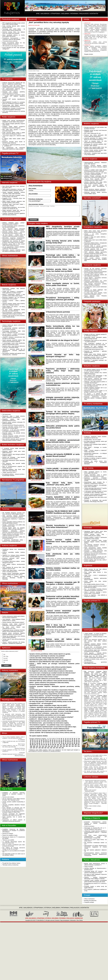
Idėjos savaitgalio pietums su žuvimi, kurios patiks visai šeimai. (14, 36)
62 (74, 742)
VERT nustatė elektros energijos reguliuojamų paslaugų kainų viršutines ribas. (95, 259)
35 (66, 740)
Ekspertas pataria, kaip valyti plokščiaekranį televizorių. (14, 420)
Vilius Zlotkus (80, 920)
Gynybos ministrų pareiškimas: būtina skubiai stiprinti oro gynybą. (50, 654)
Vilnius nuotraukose (89, 899)
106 (76, 745)
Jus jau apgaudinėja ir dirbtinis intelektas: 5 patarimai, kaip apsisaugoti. (14, 248)
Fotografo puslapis (89, 902)
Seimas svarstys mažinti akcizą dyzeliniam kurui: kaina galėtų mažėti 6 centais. (95, 272)
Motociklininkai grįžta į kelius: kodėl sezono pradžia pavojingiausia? (50, 660)
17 (77, 739)
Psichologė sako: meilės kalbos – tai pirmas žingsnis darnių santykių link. (14, 30)
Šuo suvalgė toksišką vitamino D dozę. (94, 584)
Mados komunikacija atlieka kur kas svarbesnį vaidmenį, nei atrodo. (14, 43)
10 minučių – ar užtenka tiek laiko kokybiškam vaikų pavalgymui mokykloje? (95, 394)
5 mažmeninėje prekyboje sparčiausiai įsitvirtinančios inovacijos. (14, 329)
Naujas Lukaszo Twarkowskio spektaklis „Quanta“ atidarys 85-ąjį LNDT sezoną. (14, 574)
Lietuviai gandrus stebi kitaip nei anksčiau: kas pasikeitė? (47, 656)
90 (35, 745)
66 (33, 743)
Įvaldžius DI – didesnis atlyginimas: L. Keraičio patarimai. (47, 719)
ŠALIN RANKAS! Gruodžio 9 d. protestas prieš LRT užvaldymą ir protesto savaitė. (14, 103)
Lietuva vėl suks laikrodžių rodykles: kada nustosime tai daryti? (49, 675)
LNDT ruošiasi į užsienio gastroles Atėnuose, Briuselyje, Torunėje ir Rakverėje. (14, 578)
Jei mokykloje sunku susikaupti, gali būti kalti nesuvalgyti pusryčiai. (95, 385)
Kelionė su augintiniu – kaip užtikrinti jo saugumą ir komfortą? (95, 596)
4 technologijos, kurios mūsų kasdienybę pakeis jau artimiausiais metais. (14, 344)
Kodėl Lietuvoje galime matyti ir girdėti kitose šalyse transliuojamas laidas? (14, 133)
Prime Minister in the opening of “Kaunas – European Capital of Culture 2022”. (14, 811)
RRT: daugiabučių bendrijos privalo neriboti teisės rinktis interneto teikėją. (14, 24)
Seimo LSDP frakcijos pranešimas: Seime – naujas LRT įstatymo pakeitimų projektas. (14, 96)
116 (55, 746)
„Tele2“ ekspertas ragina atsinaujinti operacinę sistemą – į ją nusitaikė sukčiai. (14, 229)
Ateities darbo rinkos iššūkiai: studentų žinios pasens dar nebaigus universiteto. (95, 355)
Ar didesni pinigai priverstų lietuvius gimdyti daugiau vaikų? (48, 669)
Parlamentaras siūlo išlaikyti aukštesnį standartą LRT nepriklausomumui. (14, 106)
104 (70, 745)
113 (46, 746)
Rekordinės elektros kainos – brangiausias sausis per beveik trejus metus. (95, 244)
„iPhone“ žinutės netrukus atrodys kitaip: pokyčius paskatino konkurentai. (95, 151)
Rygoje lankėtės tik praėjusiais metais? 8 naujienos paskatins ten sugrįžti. (14, 534)
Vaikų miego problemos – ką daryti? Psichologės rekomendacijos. (50, 696)
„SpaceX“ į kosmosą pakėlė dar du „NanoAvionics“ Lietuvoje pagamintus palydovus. (14, 350)
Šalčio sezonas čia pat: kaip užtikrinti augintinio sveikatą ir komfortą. (95, 570)
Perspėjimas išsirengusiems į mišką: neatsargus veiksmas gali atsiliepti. (14, 39)
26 (46, 740)
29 (53, 740)
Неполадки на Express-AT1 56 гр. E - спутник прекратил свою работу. (95, 829)
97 (51, 745)
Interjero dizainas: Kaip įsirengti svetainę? (13, 622)
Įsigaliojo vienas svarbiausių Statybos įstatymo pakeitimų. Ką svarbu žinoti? (14, 634)
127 (37, 748)
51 (50, 742)
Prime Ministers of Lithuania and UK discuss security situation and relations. (14, 808)
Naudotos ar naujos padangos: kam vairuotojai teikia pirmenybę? (95, 290)
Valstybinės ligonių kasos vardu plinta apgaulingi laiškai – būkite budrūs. (95, 532)
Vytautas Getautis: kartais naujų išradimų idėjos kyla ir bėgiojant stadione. (14, 304)
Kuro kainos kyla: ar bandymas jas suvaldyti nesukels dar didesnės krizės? (53, 673)
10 (61, 739)
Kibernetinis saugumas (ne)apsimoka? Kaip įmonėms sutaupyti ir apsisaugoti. (14, 238)
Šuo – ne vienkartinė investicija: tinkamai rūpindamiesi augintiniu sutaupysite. (95, 590)
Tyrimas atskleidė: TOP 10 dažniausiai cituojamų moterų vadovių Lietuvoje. (52, 733)
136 (62, 748)
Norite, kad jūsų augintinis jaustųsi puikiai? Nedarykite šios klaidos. (95, 587)
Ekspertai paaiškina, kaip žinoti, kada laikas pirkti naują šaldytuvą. (14, 470)
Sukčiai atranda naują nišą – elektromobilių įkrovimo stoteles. (95, 535)
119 (64, 746)
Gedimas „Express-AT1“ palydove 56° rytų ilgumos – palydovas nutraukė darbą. (14, 83)
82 (68, 743)
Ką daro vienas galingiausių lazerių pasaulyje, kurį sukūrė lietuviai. (14, 310)
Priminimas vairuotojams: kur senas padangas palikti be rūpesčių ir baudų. (95, 281)
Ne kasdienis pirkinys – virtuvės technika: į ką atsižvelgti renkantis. (14, 475)
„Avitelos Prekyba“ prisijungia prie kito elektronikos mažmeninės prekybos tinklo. (95, 177)
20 (33, 740)
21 (35, 740)
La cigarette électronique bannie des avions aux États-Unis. (14, 842)
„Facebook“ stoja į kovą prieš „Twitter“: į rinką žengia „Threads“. (14, 205)
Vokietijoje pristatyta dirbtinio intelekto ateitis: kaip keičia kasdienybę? (95, 645)
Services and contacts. (8, 797)
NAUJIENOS (45, 14)
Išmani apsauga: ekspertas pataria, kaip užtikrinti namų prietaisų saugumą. (14, 341)
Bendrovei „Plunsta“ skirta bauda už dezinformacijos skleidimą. (14, 142)
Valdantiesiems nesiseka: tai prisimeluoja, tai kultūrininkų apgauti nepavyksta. (14, 109)
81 (66, 743)
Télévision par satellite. (8, 840)
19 (31, 740)
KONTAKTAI (94, 14)
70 (42, 743)
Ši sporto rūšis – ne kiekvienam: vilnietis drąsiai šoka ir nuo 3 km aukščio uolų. (95, 648)
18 (79, 739)
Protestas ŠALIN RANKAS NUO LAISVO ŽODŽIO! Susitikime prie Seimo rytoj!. (95, 673)
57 (64, 742)
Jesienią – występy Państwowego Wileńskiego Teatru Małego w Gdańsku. (95, 878)
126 (34, 748)
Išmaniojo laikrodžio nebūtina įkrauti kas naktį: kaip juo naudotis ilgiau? (14, 428)
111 (40, 746)
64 (79, 742)
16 (74, 739)
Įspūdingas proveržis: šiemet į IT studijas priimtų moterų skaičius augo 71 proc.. (95, 358)
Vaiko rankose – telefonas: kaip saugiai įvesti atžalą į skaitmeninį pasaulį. (95, 379)
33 (61, 740)
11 (63, 739)
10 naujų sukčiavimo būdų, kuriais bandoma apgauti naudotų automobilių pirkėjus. (95, 542)
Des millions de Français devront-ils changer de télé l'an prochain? (14, 848)
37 (70, 740)
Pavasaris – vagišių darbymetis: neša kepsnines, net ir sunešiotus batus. (95, 551)
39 (74, 740)
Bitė (85, 671)
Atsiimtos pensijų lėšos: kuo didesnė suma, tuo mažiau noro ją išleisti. (14, 33)
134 (57, 748)
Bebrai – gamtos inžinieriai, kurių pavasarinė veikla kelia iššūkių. (49, 683)
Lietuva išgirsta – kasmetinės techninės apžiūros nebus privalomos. (95, 278)
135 (60, 748)
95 (46, 745)
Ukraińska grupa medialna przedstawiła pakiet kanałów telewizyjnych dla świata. (95, 881)
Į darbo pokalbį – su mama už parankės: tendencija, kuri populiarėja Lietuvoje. (95, 634)
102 (64, 745)
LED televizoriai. (7, 414)
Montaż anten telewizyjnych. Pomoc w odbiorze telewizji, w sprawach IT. (95, 864)
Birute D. (87, 683)
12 (66, 739)
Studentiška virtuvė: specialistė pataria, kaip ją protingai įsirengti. (95, 338)
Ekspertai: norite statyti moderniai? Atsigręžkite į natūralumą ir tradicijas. (14, 625)
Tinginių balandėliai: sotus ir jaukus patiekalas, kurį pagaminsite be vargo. (95, 475)
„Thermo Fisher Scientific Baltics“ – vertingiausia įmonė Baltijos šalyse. (95, 180)
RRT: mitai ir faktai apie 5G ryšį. (93, 133)
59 (68, 742)
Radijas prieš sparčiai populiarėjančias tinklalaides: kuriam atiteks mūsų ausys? (14, 121)
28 (50, 740)
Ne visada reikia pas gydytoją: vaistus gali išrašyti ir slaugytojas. (95, 442)
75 (53, 743)
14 (70, 739)
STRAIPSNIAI (55, 14)
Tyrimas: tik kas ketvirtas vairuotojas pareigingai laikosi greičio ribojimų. (95, 269)
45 (37, 742)
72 (46, 743)
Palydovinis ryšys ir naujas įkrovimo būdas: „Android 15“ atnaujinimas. (14, 417)
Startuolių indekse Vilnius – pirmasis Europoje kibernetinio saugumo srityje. (14, 232)
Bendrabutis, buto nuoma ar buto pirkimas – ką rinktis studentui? (95, 341)
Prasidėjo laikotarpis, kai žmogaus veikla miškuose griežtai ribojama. (51, 667)
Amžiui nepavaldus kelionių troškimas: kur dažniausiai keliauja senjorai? (14, 522)
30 (55, 740)
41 (79, 740)
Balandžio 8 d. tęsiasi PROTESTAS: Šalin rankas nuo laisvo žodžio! (50, 662)
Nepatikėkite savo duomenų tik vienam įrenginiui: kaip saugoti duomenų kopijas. (14, 241)
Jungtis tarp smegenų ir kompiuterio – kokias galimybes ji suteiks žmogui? (14, 292)
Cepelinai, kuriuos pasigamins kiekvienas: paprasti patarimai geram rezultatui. (95, 495)
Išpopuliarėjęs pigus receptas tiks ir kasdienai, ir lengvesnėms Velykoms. (52, 690)
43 (33, 742)
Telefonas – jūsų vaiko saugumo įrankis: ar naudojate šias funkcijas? (95, 382)
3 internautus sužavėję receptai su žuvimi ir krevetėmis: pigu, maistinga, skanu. (95, 492)
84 (72, 743)
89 (33, 745)
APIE (38, 14)
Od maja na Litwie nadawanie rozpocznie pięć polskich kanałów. (95, 875)
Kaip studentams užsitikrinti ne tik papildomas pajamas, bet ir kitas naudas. (95, 344)
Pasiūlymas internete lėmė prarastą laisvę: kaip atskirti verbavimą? (95, 554)
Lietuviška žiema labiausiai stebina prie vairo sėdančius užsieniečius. (95, 275)
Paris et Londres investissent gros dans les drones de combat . (14, 845)
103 (67, 745)
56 (61, 742)
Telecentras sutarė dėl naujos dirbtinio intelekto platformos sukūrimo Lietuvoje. (14, 86)
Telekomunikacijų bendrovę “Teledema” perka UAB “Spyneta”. (95, 163)
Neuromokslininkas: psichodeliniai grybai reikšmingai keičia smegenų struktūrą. (14, 313)
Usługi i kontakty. (89, 867)
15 (72, 739)
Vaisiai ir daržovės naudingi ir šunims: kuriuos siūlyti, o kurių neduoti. (95, 593)
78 (59, 743)
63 (77, 742)
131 (48, 748)
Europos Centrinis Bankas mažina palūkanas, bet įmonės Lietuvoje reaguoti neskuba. (95, 167)
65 (31, 743)
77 (57, 743)
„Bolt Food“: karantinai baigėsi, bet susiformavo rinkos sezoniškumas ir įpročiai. (95, 186)
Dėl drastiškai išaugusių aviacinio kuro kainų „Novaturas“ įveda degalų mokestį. (14, 513)
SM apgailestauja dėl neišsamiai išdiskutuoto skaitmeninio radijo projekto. (14, 148)
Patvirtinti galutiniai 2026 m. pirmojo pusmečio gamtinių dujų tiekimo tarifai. (95, 250)
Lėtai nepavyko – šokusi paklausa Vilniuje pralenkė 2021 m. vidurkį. (14, 620)
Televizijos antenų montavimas (10, 865)
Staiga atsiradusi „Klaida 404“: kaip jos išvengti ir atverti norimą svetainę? (14, 211)
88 (31, 745)
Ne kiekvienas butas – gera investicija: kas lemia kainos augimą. (49, 723)
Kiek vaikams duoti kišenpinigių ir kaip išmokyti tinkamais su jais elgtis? (95, 376)
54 (57, 742)
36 (68, 740)
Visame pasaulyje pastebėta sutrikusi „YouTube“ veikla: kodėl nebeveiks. (14, 193)
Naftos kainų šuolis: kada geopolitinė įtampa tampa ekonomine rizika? (51, 700)
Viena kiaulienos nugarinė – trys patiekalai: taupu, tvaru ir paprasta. (50, 725)
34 (64, 740)
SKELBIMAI (65, 14)
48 (44, 742)
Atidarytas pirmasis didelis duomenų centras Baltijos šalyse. (95, 193)
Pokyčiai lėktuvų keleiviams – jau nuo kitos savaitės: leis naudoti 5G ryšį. (14, 208)
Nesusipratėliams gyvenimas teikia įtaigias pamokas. (95, 663)
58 (66, 742)
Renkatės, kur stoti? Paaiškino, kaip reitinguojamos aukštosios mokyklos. (95, 347)
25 (44, 740)
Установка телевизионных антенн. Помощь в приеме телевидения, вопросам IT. (95, 823)
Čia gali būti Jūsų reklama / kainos (11, 863)
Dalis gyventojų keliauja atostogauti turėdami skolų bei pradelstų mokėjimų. (14, 516)
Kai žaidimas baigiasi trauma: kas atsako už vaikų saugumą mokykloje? (51, 717)
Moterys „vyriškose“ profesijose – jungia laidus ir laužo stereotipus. (50, 713)
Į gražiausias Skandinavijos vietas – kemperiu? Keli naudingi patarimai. (14, 541)
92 (40, 745)
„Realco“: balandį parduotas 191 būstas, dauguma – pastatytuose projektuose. (14, 643)
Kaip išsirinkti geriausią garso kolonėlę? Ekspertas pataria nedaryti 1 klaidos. (14, 440)
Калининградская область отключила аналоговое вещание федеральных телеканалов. (95, 854)
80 (64, 743)
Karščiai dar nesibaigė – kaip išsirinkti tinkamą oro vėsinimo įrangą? (14, 458)
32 (59, 740)
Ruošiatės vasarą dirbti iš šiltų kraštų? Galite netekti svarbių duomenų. (14, 245)
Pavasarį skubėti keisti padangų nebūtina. (42, 685)
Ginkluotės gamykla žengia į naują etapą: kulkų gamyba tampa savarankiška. (53, 692)
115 (52, 746)
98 (53, 745)
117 (58, 746)
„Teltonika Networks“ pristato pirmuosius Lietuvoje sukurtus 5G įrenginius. (14, 437)
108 (31, 746)
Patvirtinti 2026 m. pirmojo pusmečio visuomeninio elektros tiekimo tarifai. (95, 247)
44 (35, 742)
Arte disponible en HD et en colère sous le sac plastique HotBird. (14, 854)
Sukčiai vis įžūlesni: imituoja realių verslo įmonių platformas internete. (51, 731)
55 (59, 742)
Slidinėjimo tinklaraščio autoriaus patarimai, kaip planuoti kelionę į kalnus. (14, 531)
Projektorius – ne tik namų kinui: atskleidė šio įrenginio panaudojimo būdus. (14, 431)
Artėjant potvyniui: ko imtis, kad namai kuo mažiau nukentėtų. (48, 721)
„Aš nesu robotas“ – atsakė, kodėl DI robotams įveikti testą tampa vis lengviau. (14, 235)
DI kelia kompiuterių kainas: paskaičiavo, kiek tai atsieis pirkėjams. (14, 226)
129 (42, 748)
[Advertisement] (13, 65)
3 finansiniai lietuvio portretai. (10, 41)
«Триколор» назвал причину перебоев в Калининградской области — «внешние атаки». (95, 832)
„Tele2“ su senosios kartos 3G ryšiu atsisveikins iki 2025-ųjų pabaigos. (95, 142)
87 (79, 743)
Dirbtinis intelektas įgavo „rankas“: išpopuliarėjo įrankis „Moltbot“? (14, 223)
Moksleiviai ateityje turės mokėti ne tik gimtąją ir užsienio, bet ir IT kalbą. (95, 391)
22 (37, 740)
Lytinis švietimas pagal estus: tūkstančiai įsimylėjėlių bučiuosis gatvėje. (95, 651)
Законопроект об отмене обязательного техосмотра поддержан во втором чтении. (95, 847)
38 (72, 740)
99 (55, 745)
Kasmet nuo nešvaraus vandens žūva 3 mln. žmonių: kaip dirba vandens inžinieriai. (95, 641)
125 (31, 748)
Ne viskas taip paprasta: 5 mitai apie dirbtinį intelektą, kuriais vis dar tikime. (53, 702)
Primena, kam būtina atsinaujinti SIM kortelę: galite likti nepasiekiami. (95, 136)
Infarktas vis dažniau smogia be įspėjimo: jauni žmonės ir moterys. (95, 459)
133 (54, 748)
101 (61, 745)
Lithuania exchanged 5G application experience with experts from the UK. (14, 814)
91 (37, 745)
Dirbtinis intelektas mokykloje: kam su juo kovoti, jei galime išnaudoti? (95, 388)
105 (73, 745)
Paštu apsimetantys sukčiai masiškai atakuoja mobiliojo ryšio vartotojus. (95, 548)
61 (72, 742)
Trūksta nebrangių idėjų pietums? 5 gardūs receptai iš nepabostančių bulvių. (95, 489)
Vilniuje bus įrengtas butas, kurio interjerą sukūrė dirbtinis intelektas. (14, 637)
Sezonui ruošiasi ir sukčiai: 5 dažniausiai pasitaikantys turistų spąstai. (95, 538)
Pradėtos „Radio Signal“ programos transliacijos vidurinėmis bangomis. (14, 127)
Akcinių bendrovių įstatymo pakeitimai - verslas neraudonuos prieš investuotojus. (95, 190)
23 (39, 740)
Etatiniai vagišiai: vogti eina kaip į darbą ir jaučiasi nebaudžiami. (95, 560)
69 (39, 743)
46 (39, 742)
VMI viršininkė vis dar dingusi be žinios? (13, 46)
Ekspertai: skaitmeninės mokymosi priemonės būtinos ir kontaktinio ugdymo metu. (95, 398)
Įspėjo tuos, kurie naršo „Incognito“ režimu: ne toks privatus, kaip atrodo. (14, 196)
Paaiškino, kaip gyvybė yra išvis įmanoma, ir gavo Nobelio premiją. (14, 316)
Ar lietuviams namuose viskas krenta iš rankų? (44, 677)
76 (55, 743)
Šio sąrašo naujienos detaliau (39, 736)
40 (77, 740)
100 (58, 745)
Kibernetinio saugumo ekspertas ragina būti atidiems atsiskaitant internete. (14, 251)
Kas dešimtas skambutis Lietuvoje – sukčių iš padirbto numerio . (95, 545)
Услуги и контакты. (89, 826)
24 (42, 740)
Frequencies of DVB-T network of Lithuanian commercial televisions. (14, 820)
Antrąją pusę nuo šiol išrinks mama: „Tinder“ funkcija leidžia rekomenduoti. (95, 657)
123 (76, 746)
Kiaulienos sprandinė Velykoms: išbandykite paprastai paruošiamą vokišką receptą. (95, 479)
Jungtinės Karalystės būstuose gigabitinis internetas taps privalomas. (14, 214)
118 (61, 746)
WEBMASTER (79, 918)
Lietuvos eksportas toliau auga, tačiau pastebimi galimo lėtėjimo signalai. (95, 183)
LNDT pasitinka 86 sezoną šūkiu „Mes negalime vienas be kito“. (14, 568)
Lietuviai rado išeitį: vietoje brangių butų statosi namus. (47, 658)
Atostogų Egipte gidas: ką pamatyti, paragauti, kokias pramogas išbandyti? (14, 528)
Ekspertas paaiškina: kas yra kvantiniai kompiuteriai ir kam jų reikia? (14, 298)
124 (79, 746)
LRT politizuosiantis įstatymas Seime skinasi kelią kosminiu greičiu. (14, 89)
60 (70, 742)
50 (48, 742)
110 (37, 746)
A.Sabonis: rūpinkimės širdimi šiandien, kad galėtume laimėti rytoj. (50, 707)
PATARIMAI (74, 14)
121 (70, 746)
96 (48, 745)
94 (44, 745)
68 (37, 743)
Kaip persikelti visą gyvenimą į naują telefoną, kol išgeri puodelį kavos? (51, 694)
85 (74, 743)
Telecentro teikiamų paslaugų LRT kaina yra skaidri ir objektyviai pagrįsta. (95, 174)
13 (68, 739)
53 (55, 742)
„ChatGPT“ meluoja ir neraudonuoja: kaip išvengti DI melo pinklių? (14, 338)
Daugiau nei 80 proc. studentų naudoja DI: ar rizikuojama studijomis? (95, 335)
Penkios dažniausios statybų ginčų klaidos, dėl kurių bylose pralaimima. (14, 617)
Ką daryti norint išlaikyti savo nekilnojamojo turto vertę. (14, 628)
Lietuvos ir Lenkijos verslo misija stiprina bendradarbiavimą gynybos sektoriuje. (95, 171)
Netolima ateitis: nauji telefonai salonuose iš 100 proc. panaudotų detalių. (14, 347)
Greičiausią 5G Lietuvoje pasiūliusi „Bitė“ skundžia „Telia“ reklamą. (95, 145)
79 (61, 743)
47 (42, 742)
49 (46, 742)
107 (79, 745)
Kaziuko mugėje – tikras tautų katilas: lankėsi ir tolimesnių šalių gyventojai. (53, 709)
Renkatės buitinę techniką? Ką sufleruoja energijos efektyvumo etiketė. (95, 256)
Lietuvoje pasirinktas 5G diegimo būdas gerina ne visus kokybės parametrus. (95, 139)
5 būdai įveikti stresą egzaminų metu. (94, 349)
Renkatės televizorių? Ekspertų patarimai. (13, 425)
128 (39, 748)
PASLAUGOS (84, 14)
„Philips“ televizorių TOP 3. (9, 472)
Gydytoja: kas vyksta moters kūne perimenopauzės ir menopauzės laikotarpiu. (95, 462)
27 (48, 740)
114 (49, 746)
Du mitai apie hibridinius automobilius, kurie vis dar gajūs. (47, 715)
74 (50, 743)
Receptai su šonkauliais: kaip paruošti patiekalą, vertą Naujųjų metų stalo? (95, 501)
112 (43, 746)
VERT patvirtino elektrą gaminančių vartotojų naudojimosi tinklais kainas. (95, 253)
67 (35, 743)
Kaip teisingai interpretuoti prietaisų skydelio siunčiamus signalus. (95, 284)
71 (44, 743)
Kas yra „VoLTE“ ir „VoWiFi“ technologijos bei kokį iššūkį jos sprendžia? (14, 335)
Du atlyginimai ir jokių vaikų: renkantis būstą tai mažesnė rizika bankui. (51, 671)
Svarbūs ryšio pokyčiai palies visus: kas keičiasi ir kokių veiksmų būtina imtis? (95, 148)
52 (53, 742)
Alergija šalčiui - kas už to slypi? (93, 440)
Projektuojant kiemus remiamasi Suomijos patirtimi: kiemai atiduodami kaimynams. (14, 631)
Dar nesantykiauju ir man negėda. (93, 456)
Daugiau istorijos (89, 54)
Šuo (85, 708)
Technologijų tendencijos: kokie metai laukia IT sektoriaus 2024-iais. (14, 332)
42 (31, 742)
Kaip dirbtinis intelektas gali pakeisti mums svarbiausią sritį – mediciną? (14, 354)
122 (73, 746)
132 (51, 748)
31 (57, 740)
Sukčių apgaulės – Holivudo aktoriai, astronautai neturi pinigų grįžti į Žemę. (95, 654)
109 (34, 746)
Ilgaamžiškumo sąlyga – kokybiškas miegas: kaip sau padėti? (48, 705)
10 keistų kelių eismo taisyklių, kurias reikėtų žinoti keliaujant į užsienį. (95, 293)
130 (45, 748)
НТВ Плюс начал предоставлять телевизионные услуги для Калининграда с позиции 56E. (95, 837)
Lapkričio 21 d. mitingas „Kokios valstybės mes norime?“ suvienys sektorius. (14, 556)
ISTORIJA (47, 908)
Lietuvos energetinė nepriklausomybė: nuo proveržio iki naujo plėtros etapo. (53, 727)
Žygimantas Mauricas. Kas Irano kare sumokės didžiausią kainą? (49, 729)
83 (70, 743)
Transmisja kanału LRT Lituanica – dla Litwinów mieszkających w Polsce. (95, 872)
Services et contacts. (8, 834)
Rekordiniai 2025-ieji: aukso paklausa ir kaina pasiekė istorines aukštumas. (52, 681)
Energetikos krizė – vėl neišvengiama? (41, 703)
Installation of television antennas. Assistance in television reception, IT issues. (14, 794)
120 (67, 746)
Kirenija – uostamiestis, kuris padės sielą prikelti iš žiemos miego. (14, 525)
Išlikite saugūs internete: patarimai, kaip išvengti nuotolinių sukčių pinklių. (14, 202)
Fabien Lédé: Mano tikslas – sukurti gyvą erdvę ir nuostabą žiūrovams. (14, 571)
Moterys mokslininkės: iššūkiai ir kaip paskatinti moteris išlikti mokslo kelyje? (14, 295)
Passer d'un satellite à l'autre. (10, 835)
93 (42, 745)
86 (77, 743)
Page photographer (65, 920)
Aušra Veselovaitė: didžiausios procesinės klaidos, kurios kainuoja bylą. (52, 679)
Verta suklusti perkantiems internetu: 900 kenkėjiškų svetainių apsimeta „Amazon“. (14, 190)
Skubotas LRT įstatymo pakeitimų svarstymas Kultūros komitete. (14, 92)
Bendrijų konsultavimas (90, 901)
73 (48, 743)
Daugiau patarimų (7, 729)
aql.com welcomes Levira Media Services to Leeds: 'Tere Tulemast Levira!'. (14, 799)
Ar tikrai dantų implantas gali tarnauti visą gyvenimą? (46, 698)
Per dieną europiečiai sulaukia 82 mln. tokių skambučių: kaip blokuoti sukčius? (95, 557)
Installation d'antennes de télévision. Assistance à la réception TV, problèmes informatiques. (14, 830)
